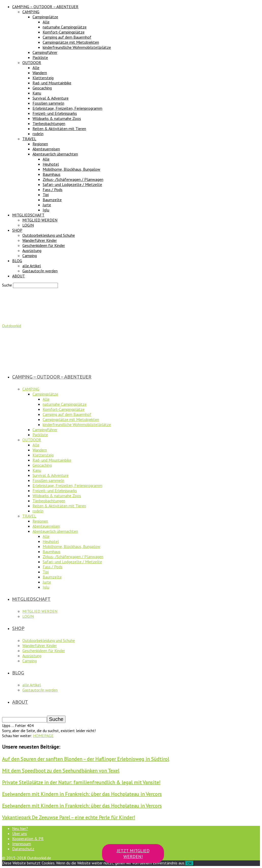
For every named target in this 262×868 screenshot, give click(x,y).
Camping (30, 256)
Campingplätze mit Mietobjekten (71, 42)
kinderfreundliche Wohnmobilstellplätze (77, 47)
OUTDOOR (32, 62)
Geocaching (42, 88)
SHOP (17, 230)
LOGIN (28, 225)
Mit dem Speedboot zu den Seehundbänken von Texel (61, 771)
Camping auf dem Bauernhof (67, 37)
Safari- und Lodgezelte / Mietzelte (72, 184)
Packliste (40, 57)
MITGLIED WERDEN (40, 220)
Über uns (20, 833)
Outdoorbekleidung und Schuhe (49, 235)
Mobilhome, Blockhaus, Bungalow (71, 169)
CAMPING (31, 12)
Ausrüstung (32, 250)
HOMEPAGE (43, 736)
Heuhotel (51, 164)
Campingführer (45, 52)
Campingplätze (45, 17)
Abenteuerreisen (46, 149)
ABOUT (19, 276)
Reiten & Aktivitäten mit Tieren (59, 129)
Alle (46, 22)
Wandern (40, 73)
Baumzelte (52, 200)
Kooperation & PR (28, 839)
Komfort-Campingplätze (64, 32)
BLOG (17, 261)
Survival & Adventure (51, 98)
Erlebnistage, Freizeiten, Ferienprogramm (67, 108)
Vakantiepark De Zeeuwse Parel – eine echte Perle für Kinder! (69, 817)
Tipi (46, 195)
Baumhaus (52, 174)
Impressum (22, 844)
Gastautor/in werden (40, 271)
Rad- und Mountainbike (52, 83)
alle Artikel (32, 266)
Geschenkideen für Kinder (44, 245)
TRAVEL (29, 139)
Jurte (47, 205)
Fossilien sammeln (48, 103)
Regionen (40, 144)
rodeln (38, 134)
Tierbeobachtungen (49, 123)
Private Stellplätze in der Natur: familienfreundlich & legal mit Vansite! (81, 782)
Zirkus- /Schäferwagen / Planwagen (73, 179)
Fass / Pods (53, 190)
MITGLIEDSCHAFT (28, 215)
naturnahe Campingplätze (65, 27)
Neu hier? (20, 828)
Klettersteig (43, 78)
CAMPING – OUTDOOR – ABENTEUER (45, 7)
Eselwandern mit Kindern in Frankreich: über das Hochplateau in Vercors (82, 794)
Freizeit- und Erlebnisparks (55, 113)
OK (190, 863)
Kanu (37, 93)
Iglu (46, 210)
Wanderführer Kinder (40, 240)
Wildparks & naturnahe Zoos (57, 118)
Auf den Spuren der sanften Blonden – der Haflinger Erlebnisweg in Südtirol (86, 759)
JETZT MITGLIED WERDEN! (133, 854)
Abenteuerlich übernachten (55, 154)
